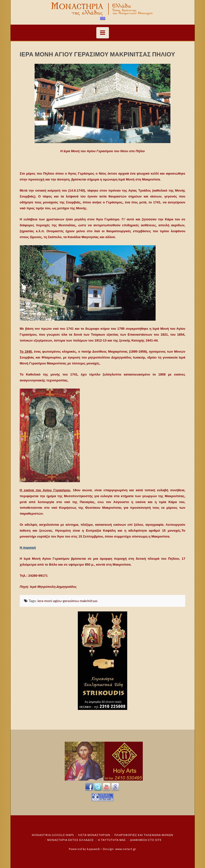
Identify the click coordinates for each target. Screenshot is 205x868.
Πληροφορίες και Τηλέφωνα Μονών (144, 835)
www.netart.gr (126, 849)
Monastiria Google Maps (53, 835)
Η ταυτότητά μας (112, 840)
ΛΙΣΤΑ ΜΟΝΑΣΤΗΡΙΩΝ (94, 835)
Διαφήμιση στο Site (146, 840)
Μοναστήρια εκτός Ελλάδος (71, 840)
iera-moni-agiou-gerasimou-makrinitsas (68, 601)
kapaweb (93, 849)
